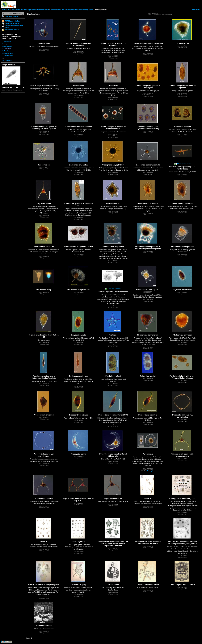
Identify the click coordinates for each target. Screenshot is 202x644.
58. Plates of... (7, 60)
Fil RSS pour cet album (13, 21)
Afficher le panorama (184, 164)
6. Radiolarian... (8, 53)
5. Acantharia (7, 51)
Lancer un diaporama (12, 23)
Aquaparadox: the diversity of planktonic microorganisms (72, 10)
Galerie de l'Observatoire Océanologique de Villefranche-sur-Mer (25, 10)
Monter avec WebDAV (12, 30)
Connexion (196, 10)
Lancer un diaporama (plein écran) (14, 26)
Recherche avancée (12, 16)
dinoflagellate (151, 471)
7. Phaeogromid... (8, 56)
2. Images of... (7, 44)
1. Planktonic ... (8, 42)
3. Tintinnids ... (7, 46)
